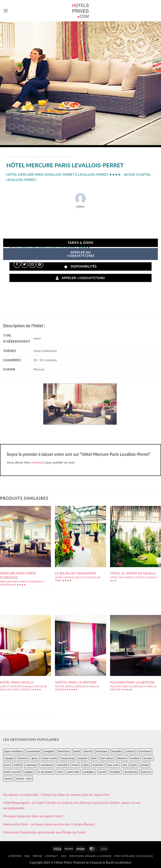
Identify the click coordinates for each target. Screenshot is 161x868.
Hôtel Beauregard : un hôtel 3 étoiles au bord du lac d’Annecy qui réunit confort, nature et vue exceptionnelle (72, 805)
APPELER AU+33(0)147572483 (81, 254)
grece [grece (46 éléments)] (35, 758)
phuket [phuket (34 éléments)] (145, 765)
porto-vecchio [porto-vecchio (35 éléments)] (13, 772)
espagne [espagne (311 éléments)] (9, 758)
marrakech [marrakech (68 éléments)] (47, 765)
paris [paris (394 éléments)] (134, 765)
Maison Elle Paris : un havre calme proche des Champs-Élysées (49, 824)
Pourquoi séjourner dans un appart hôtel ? (34, 816)
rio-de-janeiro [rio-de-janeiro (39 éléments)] (45, 772)
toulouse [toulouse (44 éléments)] (146, 772)
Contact (51, 856)
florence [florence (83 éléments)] (23, 758)
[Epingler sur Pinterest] (40, 264)
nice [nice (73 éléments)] (125, 765)
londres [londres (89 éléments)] (135, 758)
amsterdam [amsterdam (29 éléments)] (34, 751)
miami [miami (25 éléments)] (75, 765)
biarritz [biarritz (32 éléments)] (88, 751)
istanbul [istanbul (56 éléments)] (82, 758)
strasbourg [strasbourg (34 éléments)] (130, 772)
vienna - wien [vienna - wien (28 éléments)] (24, 778)
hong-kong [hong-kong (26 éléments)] (68, 758)
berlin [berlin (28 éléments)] (77, 751)
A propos (15, 856)
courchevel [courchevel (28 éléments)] (145, 751)
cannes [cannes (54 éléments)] (130, 751)
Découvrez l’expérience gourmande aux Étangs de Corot (44, 832)
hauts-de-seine (59, 157)
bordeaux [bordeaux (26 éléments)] (102, 751)
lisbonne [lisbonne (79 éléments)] (122, 758)
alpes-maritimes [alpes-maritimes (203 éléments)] (14, 751)
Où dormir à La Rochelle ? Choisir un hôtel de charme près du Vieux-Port (56, 795)
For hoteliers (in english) (134, 856)
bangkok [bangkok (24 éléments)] (49, 751)
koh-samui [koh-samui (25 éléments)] (107, 758)
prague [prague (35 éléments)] (29, 772)
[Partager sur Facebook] (17, 264)
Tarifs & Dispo (80, 243)
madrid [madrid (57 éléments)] (18, 765)
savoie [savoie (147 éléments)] (102, 772)
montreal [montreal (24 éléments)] (98, 765)
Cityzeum (96, 862)
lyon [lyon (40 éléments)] (7, 765)
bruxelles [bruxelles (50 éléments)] (117, 751)
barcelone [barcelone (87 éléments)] (64, 751)
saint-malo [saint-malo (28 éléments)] (73, 772)
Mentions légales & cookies (90, 856)
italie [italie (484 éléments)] (94, 758)
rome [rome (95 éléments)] (60, 772)
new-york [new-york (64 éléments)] (113, 765)
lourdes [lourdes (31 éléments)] (148, 758)
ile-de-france (32, 157)
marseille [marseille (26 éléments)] (62, 765)
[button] (6, 11)
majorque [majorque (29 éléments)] (31, 765)
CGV (64, 856)
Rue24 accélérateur (119, 862)
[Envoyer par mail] (32, 264)
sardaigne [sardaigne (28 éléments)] (89, 772)
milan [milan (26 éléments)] (86, 765)
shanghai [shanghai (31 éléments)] (115, 772)
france (12, 157)
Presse (38, 856)
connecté (38, 462)
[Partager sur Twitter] (25, 264)
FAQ (27, 856)
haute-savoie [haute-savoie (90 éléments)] (50, 758)
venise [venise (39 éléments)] (8, 778)
